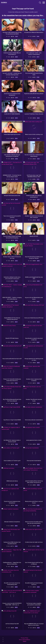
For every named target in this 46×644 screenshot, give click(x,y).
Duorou (4, 3)
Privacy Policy (24, 638)
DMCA (24, 641)
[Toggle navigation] (44, 3)
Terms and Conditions (24, 640)
